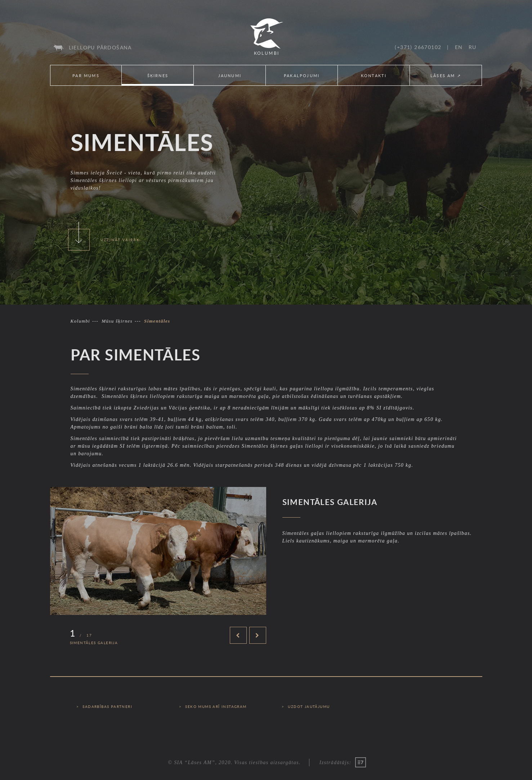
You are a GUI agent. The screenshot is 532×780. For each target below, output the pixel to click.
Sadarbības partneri (107, 706)
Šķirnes (158, 76)
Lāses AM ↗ (446, 76)
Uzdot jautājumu (309, 706)
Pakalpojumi (302, 76)
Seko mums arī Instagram (216, 706)
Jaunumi (230, 76)
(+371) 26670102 (418, 47)
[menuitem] (93, 48)
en (459, 47)
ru (473, 47)
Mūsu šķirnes (117, 321)
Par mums (86, 76)
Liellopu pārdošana (100, 47)
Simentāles (157, 321)
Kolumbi (81, 321)
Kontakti (374, 76)
